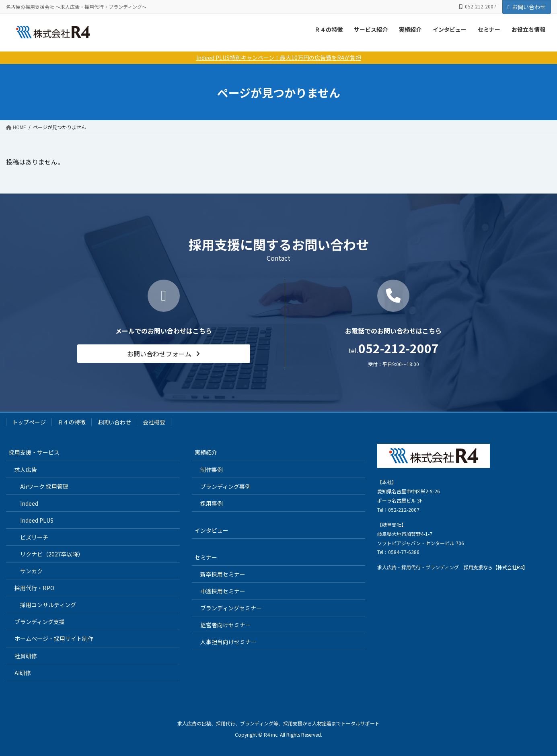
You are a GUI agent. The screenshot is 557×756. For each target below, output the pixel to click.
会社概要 (154, 422)
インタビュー (450, 29)
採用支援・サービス (34, 452)
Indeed (29, 503)
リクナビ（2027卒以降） (52, 554)
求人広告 (26, 470)
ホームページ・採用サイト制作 (54, 639)
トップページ (29, 422)
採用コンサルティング (48, 605)
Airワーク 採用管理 (44, 486)
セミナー (489, 29)
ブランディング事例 (225, 486)
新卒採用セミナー (223, 574)
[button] (164, 353)
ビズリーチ (34, 537)
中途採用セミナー (223, 591)
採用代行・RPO (34, 588)
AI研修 (23, 673)
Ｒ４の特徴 (329, 29)
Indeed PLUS (37, 520)
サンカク (31, 571)
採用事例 (212, 503)
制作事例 (212, 470)
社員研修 (26, 656)
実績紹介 (410, 29)
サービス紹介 (371, 29)
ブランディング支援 (40, 622)
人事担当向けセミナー (228, 642)
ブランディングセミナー (231, 608)
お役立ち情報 (528, 29)
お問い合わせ (527, 7)
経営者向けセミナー (226, 625)
